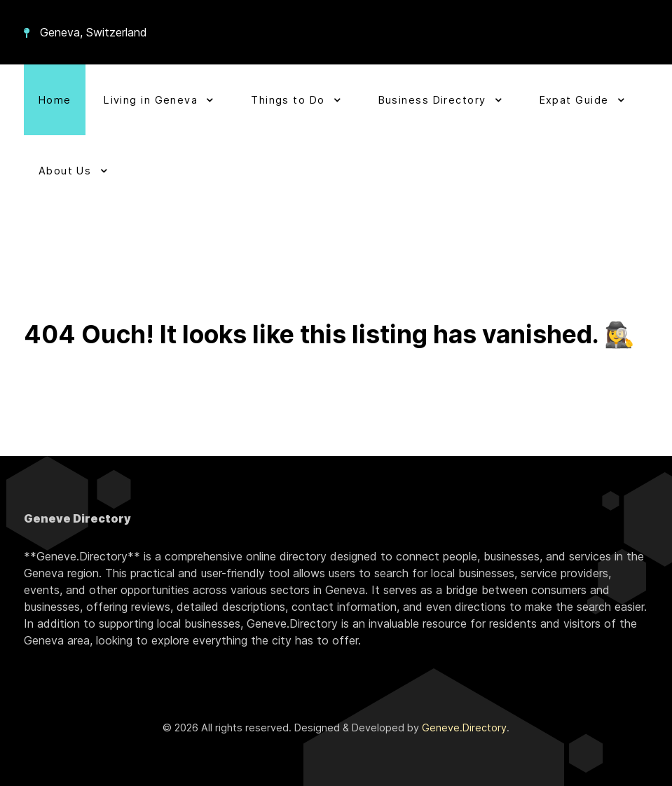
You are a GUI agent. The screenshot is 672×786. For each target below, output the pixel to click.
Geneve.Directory (464, 728)
